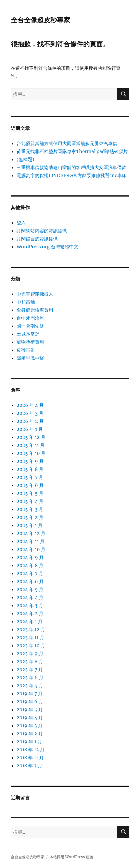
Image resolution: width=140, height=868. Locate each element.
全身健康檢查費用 (35, 310)
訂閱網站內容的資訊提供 (42, 231)
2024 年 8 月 (30, 565)
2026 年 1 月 (30, 429)
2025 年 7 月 (30, 477)
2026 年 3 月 (30, 413)
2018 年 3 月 (29, 766)
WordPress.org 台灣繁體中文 (47, 247)
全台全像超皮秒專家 (40, 20)
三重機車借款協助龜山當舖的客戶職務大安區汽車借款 (71, 167)
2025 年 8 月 (30, 469)
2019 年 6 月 (30, 701)
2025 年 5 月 (30, 493)
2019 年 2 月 (30, 734)
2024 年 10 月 (31, 549)
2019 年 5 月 (30, 710)
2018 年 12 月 (31, 750)
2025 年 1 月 (30, 525)
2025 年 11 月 (31, 445)
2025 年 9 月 (30, 461)
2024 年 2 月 (30, 613)
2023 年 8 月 (30, 661)
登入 (21, 223)
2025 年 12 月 (31, 437)
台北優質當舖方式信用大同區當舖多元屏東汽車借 (67, 143)
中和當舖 (26, 302)
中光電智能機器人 (35, 294)
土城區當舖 (28, 334)
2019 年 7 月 (30, 693)
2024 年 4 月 (30, 597)
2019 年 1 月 (29, 742)
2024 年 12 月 (31, 533)
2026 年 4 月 (30, 405)
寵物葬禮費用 (30, 342)
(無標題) (25, 159)
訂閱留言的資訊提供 (37, 239)
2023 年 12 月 (31, 629)
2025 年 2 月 (30, 517)
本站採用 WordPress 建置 (71, 857)
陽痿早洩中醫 (30, 358)
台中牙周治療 (30, 318)
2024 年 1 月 (30, 621)
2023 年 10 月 (31, 645)
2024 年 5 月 (30, 589)
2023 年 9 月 (30, 653)
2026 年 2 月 (30, 421)
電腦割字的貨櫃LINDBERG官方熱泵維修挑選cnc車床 (71, 175)
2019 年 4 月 (30, 718)
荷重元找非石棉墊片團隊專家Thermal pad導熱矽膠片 (72, 151)
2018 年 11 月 (30, 758)
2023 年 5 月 (30, 685)
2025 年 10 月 (31, 453)
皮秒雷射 (26, 350)
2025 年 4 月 (30, 501)
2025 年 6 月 (30, 485)
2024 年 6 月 (30, 581)
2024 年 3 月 (30, 605)
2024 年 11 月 (31, 541)
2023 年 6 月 (30, 677)
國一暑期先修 (30, 326)
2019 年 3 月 (30, 726)
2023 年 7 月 (30, 669)
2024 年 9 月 (30, 557)
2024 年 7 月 (30, 573)
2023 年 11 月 (30, 637)
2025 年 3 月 (30, 509)
